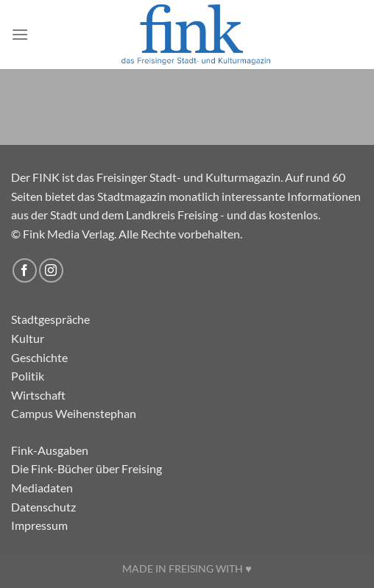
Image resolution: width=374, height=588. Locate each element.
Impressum (39, 525)
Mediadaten (42, 488)
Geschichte (39, 357)
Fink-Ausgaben (50, 450)
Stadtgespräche (50, 319)
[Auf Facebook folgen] (25, 270)
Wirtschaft (38, 395)
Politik (28, 376)
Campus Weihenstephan (74, 413)
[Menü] (20, 34)
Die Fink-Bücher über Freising (87, 468)
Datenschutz (43, 507)
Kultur (28, 338)
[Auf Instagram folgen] (51, 270)
